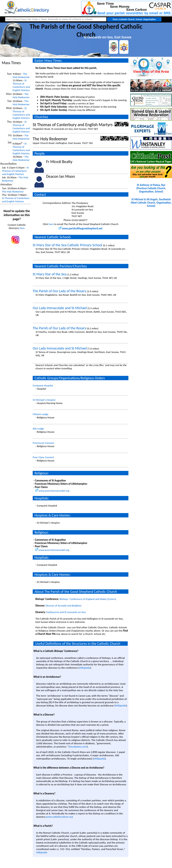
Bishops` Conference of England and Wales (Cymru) (88, 599)
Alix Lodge (38, 429)
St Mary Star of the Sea (50, 274)
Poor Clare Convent (43, 457)
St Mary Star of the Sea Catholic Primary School (68, 245)
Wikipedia (85, 668)
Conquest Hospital (43, 385)
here (22, 228)
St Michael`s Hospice (44, 400)
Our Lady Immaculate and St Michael (60, 308)
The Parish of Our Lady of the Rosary (59, 291)
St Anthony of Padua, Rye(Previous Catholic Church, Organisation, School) (151, 188)
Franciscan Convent (43, 443)
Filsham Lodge (41, 414)
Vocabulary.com (78, 747)
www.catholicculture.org (59, 817)
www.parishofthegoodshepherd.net (81, 228)
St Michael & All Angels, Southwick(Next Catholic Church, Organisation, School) (151, 203)
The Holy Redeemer (21, 75)
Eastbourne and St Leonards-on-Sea (66, 612)
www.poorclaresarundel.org (52, 491)
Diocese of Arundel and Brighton (63, 606)
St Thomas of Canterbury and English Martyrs (21, 85)
